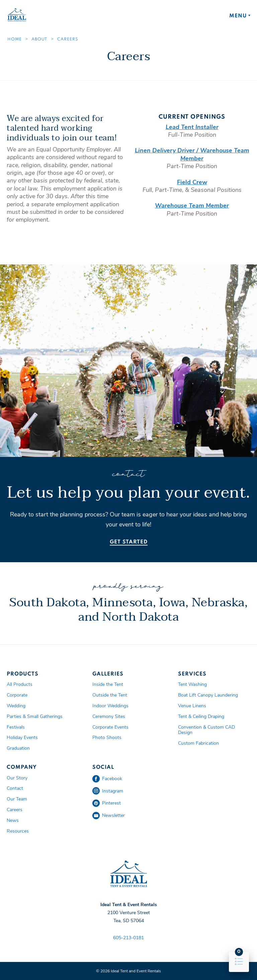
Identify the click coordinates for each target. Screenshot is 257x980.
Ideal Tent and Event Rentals (128, 874)
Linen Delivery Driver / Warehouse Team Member (192, 154)
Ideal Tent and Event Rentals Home (17, 15)
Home (15, 39)
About (39, 39)
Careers (68, 39)
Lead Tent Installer (192, 127)
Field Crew (192, 182)
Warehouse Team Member (192, 206)
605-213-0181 (128, 938)
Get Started (129, 542)
